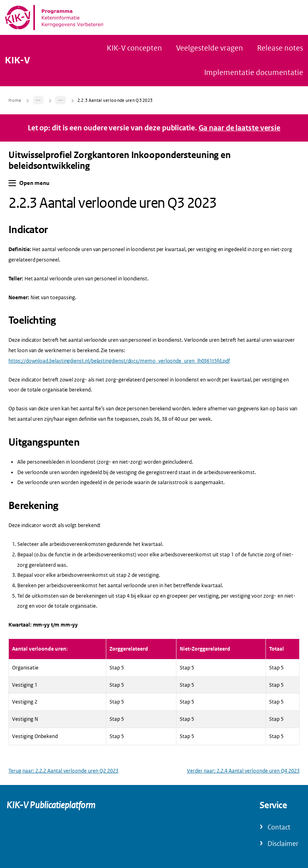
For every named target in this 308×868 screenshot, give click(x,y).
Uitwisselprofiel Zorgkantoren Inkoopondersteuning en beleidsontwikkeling (120, 160)
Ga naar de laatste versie (240, 128)
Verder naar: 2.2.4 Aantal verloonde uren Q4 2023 (243, 771)
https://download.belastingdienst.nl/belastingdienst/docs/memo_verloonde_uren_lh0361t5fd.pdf (119, 361)
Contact (279, 827)
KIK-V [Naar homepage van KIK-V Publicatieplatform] (17, 61)
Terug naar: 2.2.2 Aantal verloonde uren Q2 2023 (63, 771)
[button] (12, 183)
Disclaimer (283, 844)
